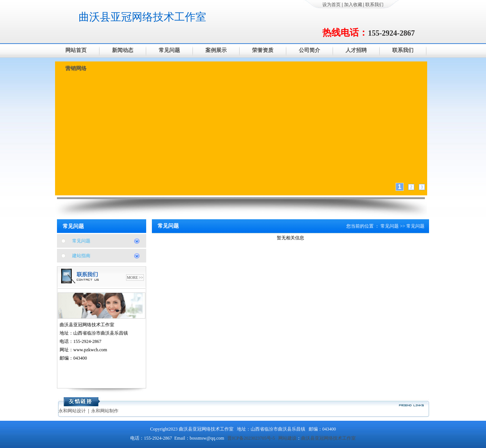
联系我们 (374, 5)
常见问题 (169, 50)
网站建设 (287, 438)
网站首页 (76, 50)
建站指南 (81, 256)
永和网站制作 (105, 411)
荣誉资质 (263, 50)
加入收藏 (353, 5)
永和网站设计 (72, 411)
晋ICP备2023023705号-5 (251, 438)
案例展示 (216, 50)
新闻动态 (123, 50)
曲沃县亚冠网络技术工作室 (142, 17)
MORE (132, 277)
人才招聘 (356, 50)
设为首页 (331, 5)
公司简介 (309, 50)
